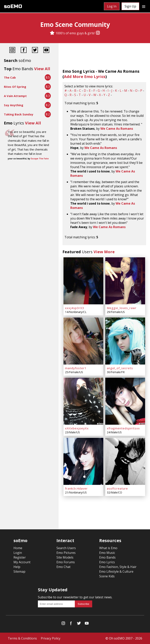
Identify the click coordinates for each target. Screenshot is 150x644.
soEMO (13, 6)
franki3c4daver (76, 488)
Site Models (65, 557)
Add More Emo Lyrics (85, 77)
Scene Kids (107, 576)
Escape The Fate (40, 159)
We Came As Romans (117, 129)
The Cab (10, 77)
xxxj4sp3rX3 (75, 308)
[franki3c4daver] (83, 461)
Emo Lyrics (107, 562)
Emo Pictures (66, 553)
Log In (112, 6)
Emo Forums (66, 562)
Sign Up (130, 6)
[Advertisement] (29, 174)
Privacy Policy (51, 638)
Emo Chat (63, 567)
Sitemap (19, 571)
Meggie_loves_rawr (122, 308)
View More (104, 252)
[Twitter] (35, 50)
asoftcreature (117, 488)
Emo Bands (107, 557)
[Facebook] (24, 50)
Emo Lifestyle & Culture (116, 571)
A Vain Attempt (15, 96)
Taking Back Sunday (19, 114)
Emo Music (107, 553)
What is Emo (108, 548)
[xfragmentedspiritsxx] (125, 401)
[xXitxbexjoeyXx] (83, 401)
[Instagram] (98, 33)
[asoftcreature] (125, 461)
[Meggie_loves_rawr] (125, 281)
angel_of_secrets (120, 368)
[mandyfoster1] (83, 341)
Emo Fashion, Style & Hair (118, 567)
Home (18, 548)
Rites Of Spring (15, 87)
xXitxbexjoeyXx (77, 428)
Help (17, 567)
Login (18, 553)
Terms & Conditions (22, 638)
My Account (22, 562)
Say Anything (14, 105)
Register (20, 557)
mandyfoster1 (76, 368)
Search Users (66, 548)
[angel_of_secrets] (125, 341)
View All (42, 69)
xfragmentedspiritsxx (123, 428)
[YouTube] (46, 50)
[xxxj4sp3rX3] (83, 281)
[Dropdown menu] (144, 6)
